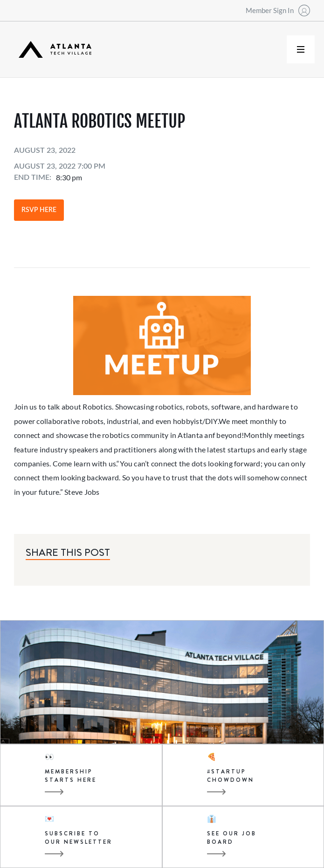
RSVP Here (39, 210)
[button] (301, 49)
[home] (53, 50)
